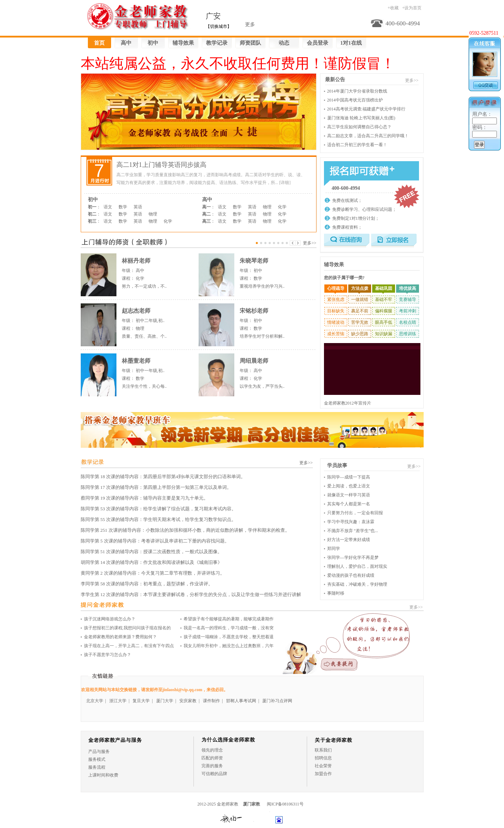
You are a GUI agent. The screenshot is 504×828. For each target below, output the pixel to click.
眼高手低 (384, 322)
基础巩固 (384, 288)
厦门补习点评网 (277, 701)
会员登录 (318, 43)
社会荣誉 (323, 766)
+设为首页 (412, 8)
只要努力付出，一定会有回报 (355, 513)
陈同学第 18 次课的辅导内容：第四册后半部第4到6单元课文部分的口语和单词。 (163, 477)
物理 (153, 214)
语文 (108, 207)
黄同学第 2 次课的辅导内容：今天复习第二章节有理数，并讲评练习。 (153, 573)
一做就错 (360, 299)
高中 (126, 43)
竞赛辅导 (408, 299)
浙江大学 (118, 701)
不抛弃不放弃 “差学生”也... (353, 531)
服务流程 (97, 767)
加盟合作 (323, 774)
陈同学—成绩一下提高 (349, 477)
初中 (153, 43)
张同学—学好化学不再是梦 (353, 557)
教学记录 (217, 43)
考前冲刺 (408, 311)
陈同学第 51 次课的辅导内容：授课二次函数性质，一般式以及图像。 (152, 552)
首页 (99, 43)
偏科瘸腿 (384, 311)
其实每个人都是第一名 (349, 504)
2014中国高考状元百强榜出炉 (355, 100)
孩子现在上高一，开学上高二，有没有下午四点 (129, 646)
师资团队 (250, 43)
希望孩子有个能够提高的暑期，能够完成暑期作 (229, 619)
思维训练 (408, 334)
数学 (123, 207)
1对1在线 (351, 43)
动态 (284, 43)
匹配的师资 (212, 758)
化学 (168, 221)
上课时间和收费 (103, 775)
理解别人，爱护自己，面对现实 (357, 566)
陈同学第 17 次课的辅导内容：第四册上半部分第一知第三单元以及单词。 (156, 487)
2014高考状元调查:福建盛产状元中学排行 (366, 109)
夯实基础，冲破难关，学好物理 (357, 584)
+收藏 (393, 8)
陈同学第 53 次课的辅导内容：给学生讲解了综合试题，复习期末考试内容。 (159, 509)
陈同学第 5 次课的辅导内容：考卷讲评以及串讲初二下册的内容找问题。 (155, 541)
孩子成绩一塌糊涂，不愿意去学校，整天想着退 (229, 637)
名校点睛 (408, 322)
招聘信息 (323, 758)
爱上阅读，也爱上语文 (349, 486)
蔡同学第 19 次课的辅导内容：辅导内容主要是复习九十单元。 (145, 498)
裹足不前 (360, 311)
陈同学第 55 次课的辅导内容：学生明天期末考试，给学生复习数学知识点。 (159, 519)
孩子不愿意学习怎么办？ (108, 655)
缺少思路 (360, 334)
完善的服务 (212, 766)
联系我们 (323, 750)
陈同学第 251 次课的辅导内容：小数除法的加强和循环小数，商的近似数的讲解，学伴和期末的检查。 (185, 530)
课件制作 (211, 701)
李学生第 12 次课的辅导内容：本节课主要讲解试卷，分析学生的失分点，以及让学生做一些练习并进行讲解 (191, 594)
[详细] (285, 183)
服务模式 (97, 759)
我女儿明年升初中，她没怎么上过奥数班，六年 (229, 646)
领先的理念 (212, 750)
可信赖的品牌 (214, 774)
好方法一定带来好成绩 (349, 540)
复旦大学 (141, 701)
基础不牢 (384, 299)
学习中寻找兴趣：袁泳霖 (351, 522)
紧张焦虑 (336, 299)
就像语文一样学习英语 (349, 495)
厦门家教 (251, 804)
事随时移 (336, 593)
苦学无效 (360, 322)
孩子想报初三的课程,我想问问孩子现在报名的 (127, 628)
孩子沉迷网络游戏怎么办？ (110, 619)
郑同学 (334, 549)
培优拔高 (408, 288)
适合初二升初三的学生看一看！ (357, 145)
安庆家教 (188, 701)
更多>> (310, 243)
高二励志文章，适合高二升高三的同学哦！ (368, 136)
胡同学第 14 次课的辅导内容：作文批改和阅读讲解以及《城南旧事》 (152, 562)
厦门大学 (165, 701)
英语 (138, 207)
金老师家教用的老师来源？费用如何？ (120, 637)
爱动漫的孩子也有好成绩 (351, 575)
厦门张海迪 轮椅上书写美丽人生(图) (361, 118)
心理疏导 (336, 288)
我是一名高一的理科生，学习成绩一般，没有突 (229, 628)
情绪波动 (336, 322)
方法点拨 (360, 288)
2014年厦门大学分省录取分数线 (357, 91)
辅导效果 (183, 43)
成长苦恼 (336, 334)
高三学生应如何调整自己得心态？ (359, 127)
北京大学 (95, 701)
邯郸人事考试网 (241, 701)
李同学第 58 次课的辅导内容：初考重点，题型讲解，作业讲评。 (147, 584)
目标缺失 (336, 311)
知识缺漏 (384, 334)
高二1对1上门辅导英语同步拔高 (161, 165)
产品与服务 (99, 752)
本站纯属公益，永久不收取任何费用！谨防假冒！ (238, 63)
